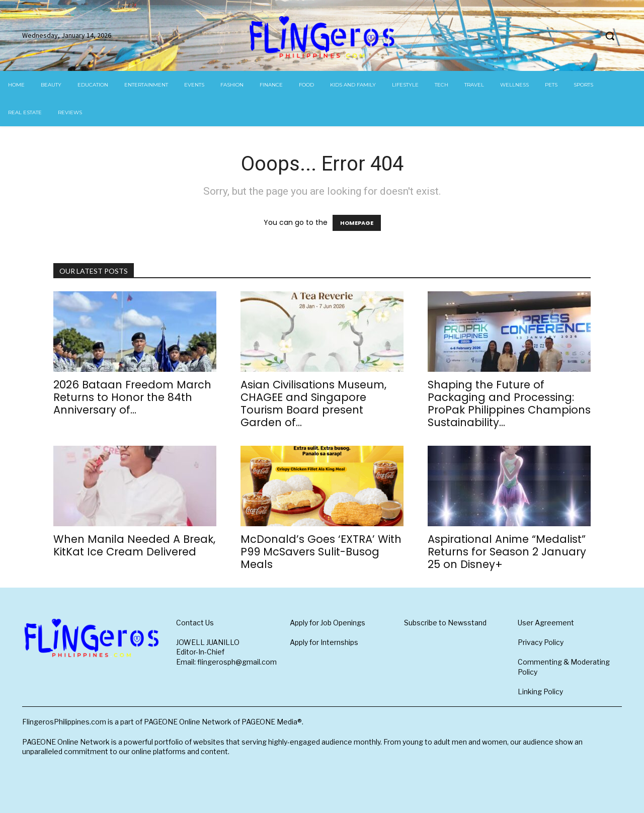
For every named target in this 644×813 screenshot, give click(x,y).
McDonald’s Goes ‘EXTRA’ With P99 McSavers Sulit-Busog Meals (321, 552)
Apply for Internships (324, 642)
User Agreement (546, 623)
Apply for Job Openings (328, 623)
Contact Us (195, 623)
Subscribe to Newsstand (445, 623)
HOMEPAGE (357, 223)
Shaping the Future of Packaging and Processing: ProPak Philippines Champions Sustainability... (509, 403)
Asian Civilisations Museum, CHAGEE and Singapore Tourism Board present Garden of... (313, 403)
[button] (610, 36)
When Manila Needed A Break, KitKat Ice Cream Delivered (134, 545)
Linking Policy (540, 692)
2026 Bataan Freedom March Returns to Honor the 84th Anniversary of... (132, 397)
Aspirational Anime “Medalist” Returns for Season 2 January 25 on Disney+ (507, 552)
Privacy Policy (541, 642)
